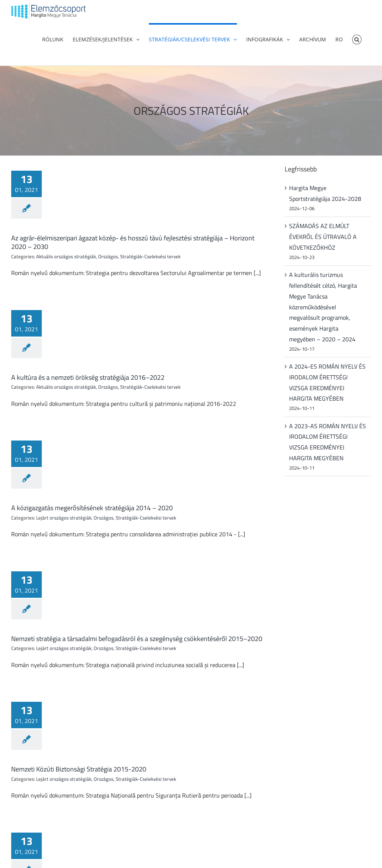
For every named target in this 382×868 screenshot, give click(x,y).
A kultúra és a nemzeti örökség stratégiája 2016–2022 (88, 377)
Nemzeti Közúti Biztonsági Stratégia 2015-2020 (79, 769)
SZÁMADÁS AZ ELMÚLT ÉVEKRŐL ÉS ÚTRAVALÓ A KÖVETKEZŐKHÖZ (323, 237)
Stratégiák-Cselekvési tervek (150, 256)
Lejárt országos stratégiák (64, 518)
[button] (357, 39)
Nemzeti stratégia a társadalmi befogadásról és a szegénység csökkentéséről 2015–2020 (137, 639)
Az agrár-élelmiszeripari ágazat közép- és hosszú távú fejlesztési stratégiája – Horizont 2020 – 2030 (133, 242)
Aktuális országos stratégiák (66, 256)
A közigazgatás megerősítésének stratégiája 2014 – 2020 (92, 508)
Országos (108, 256)
